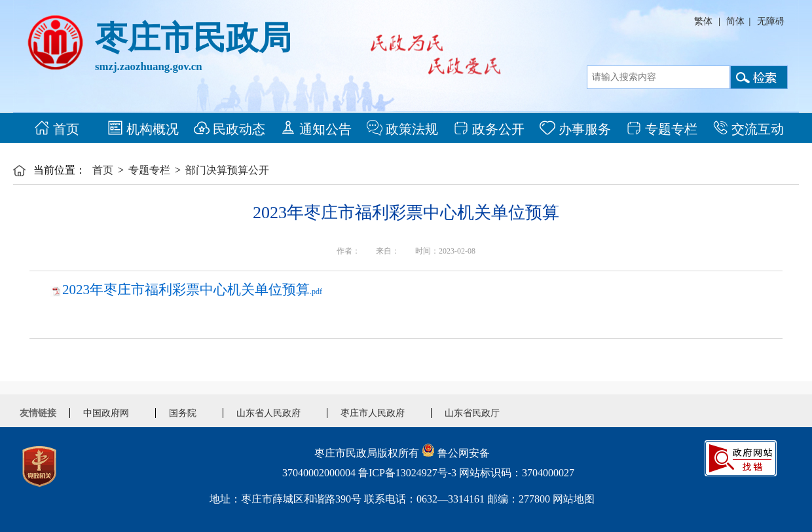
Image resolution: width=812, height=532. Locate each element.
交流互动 (748, 128)
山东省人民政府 (268, 413)
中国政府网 (106, 413)
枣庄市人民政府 (373, 413)
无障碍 (771, 21)
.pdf (192, 292)
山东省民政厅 (472, 413)
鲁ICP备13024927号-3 (407, 473)
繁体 (703, 21)
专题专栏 (662, 128)
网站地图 (574, 499)
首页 (57, 128)
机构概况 (143, 128)
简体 (735, 21)
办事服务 (575, 128)
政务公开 (489, 128)
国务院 (183, 413)
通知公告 (316, 128)
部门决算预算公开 (227, 170)
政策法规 (402, 128)
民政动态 (230, 128)
